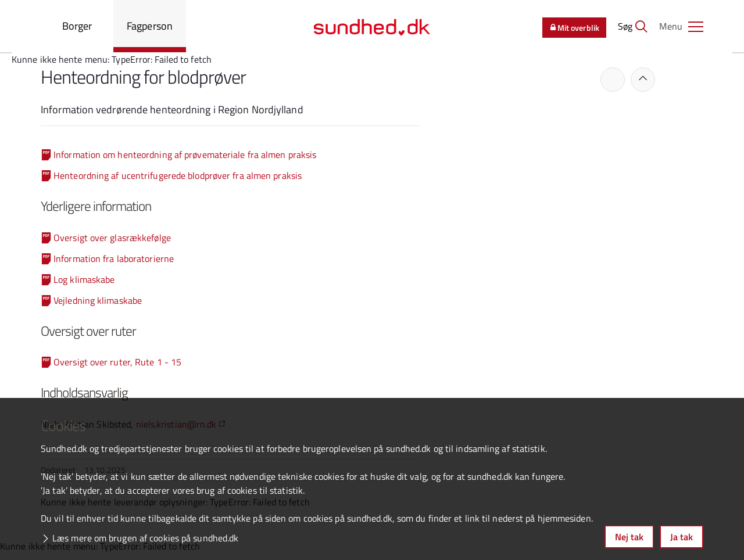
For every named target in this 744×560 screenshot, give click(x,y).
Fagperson (150, 26)
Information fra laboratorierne (114, 259)
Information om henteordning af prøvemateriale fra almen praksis (185, 155)
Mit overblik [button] (574, 28)
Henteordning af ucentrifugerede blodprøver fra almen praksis (178, 175)
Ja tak (682, 537)
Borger (77, 26)
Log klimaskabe (84, 279)
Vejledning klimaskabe (98, 300)
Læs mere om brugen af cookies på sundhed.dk (145, 538)
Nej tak (629, 537)
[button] (681, 26)
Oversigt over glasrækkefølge (112, 238)
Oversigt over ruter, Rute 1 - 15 (117, 362)
